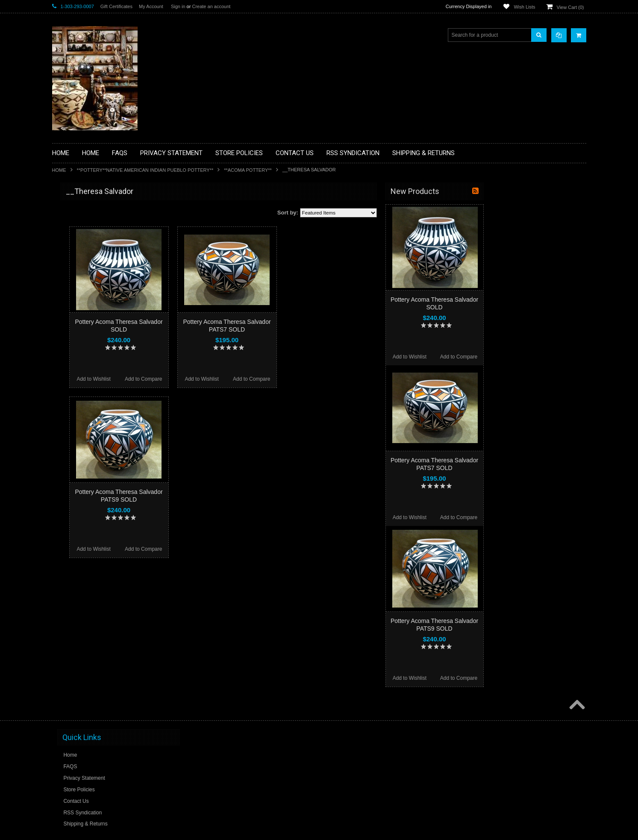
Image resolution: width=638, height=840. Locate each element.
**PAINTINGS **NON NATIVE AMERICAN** (91, 244)
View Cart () (570, 7)
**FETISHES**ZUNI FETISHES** (95, 312)
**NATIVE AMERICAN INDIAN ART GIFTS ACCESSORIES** (97, 345)
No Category (72, 486)
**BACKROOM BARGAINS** (90, 211)
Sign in (178, 6)
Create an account (211, 6)
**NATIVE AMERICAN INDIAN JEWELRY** (92, 367)
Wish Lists (524, 7)
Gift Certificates (116, 6)
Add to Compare (246, 379)
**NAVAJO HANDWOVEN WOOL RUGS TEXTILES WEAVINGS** (103, 410)
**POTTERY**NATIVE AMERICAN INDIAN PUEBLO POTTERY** (145, 170)
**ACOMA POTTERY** (248, 170)
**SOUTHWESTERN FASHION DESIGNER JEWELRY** (93, 432)
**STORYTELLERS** (81, 472)
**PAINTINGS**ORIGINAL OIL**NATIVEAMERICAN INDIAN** (97, 388)
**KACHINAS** (74, 327)
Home (59, 170)
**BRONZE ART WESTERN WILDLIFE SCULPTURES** (102, 280)
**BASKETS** (73, 226)
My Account (151, 6)
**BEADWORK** (76, 262)
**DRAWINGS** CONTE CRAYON (96, 298)
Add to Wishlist (196, 379)
